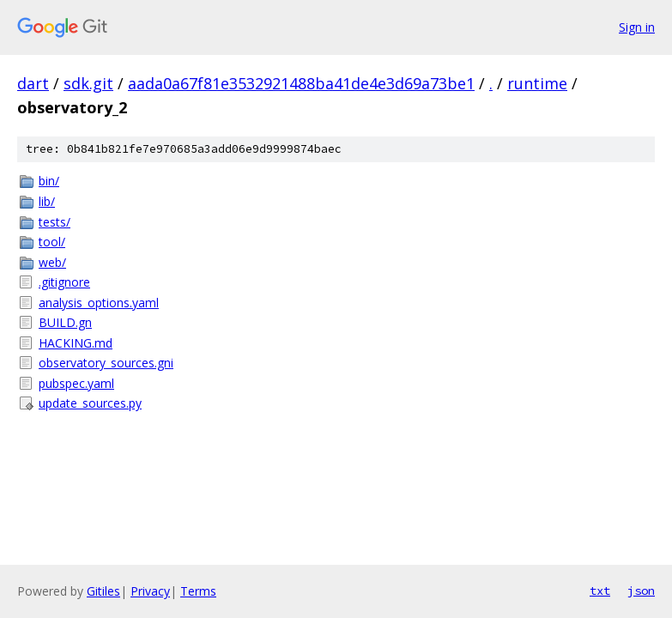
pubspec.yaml (76, 383)
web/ (52, 262)
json (641, 591)
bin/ (49, 181)
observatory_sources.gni (106, 363)
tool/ (52, 242)
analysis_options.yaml (99, 303)
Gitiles (103, 591)
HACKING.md (76, 343)
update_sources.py (90, 403)
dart (33, 83)
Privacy (150, 591)
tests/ (54, 222)
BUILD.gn (65, 322)
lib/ (47, 201)
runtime (537, 83)
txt (600, 591)
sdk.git (88, 83)
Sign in (637, 27)
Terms (198, 591)
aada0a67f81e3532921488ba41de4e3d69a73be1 (301, 83)
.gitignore (64, 282)
